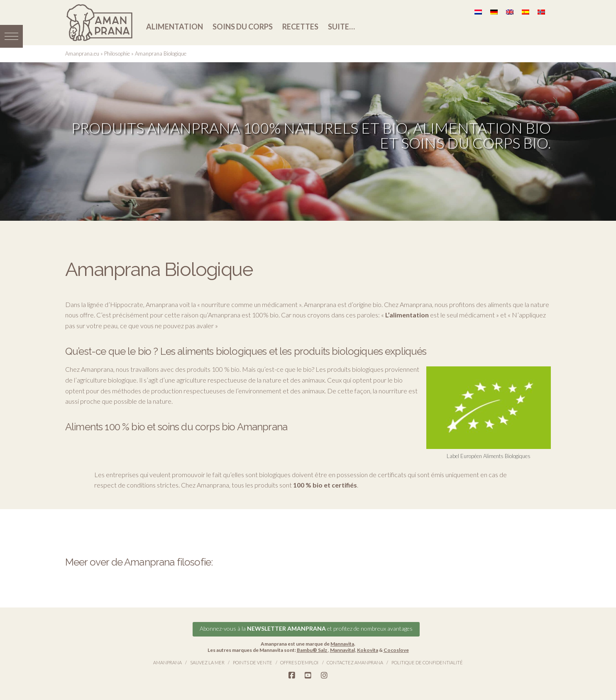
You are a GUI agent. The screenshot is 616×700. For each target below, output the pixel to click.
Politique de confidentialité (427, 662)
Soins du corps (243, 27)
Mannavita (342, 644)
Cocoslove (396, 650)
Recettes (300, 27)
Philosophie (117, 54)
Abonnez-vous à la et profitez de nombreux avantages (306, 628)
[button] (11, 36)
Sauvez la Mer (207, 662)
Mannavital (342, 650)
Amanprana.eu (82, 54)
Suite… (341, 27)
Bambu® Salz (312, 650)
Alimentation (175, 27)
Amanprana (167, 662)
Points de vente (253, 662)
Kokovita (368, 650)
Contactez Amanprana (355, 662)
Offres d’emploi (299, 662)
